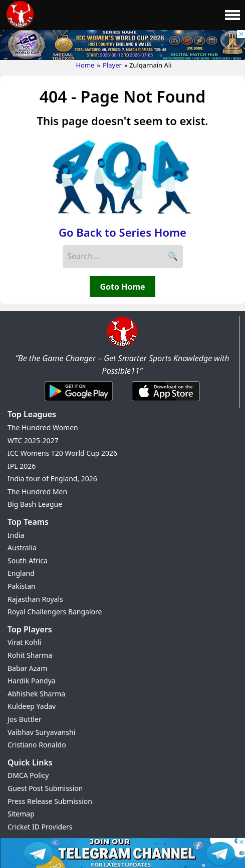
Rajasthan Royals (35, 599)
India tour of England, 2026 (52, 479)
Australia (22, 548)
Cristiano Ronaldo (37, 745)
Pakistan (22, 586)
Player (112, 65)
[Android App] (79, 402)
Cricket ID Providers (40, 827)
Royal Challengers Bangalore (55, 612)
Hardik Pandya (32, 681)
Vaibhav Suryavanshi (41, 732)
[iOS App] (166, 402)
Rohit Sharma (30, 655)
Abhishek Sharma (36, 694)
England (21, 573)
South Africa (28, 561)
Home (85, 65)
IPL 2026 (22, 466)
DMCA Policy (28, 775)
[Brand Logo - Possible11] (122, 345)
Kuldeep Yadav (32, 706)
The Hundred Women (43, 427)
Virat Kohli (24, 642)
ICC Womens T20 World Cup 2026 (62, 453)
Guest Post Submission (45, 788)
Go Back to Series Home (123, 232)
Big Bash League (35, 504)
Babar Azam (27, 668)
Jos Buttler (25, 719)
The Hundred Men (37, 492)
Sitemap (21, 814)
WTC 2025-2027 (33, 441)
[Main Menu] (232, 15)
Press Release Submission (50, 801)
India (16, 535)
